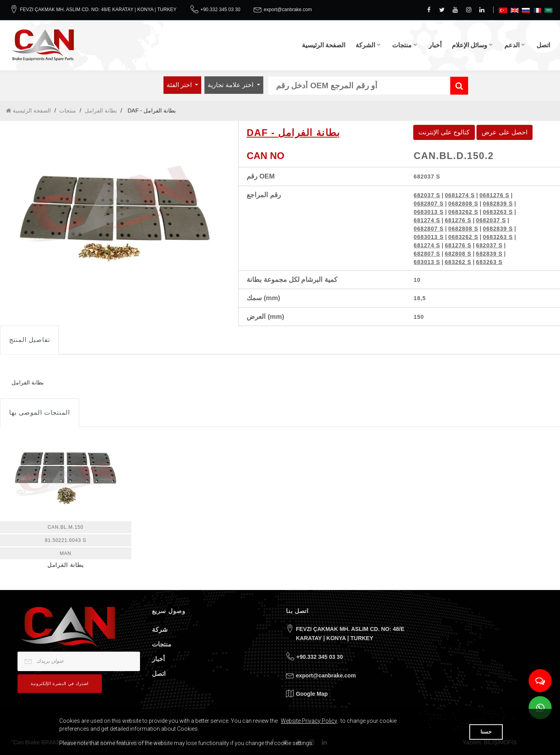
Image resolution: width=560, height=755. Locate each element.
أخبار (435, 45)
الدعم (512, 45)
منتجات (402, 45)
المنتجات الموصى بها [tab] (40, 412)
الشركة (365, 45)
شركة (160, 630)
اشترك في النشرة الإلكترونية (60, 683)
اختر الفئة (180, 85)
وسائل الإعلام (470, 45)
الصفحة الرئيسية (324, 45)
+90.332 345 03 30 (220, 10)
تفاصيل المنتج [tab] (29, 340)
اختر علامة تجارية (231, 85)
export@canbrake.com (288, 10)
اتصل (543, 45)
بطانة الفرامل (101, 111)
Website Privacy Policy (309, 721)
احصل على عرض (505, 132)
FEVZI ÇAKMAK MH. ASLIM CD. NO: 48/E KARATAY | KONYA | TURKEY (98, 10)
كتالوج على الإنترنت (444, 132)
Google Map (312, 694)
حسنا (486, 732)
